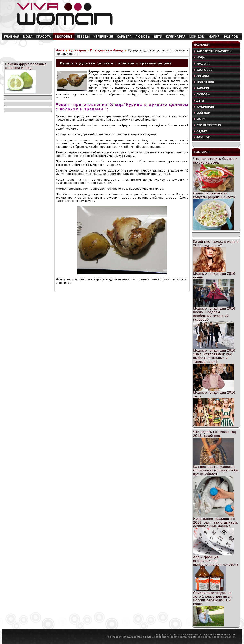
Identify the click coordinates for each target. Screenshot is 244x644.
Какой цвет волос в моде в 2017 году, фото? (216, 243)
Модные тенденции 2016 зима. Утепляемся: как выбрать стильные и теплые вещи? (214, 356)
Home (60, 50)
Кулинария (77, 50)
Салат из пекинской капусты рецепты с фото (214, 195)
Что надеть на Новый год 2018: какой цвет (215, 434)
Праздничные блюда (107, 50)
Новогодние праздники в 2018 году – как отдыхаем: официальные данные (216, 522)
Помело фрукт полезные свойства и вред (26, 66)
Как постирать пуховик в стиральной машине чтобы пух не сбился (216, 470)
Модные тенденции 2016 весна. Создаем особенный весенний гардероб (214, 314)
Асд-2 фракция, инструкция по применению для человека (216, 561)
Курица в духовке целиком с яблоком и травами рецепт (116, 63)
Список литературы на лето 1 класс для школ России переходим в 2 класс (212, 598)
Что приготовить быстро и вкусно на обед (215, 161)
